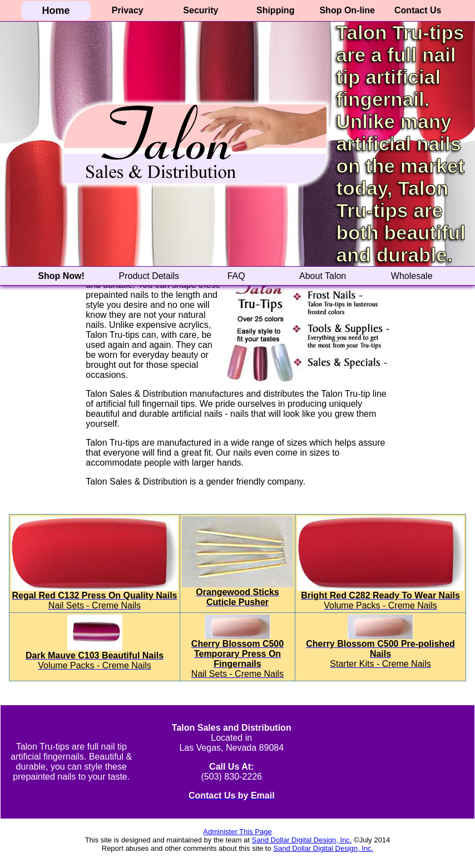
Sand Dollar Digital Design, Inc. (302, 840)
